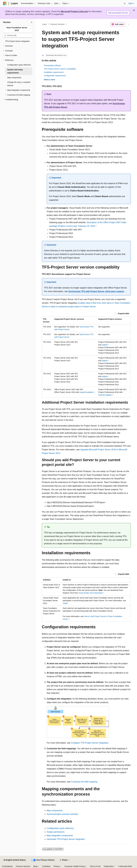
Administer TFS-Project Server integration (66, 839)
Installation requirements (54, 72)
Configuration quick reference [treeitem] (19, 65)
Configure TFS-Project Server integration (90, 743)
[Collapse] (32, 22)
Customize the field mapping (84, 782)
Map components (55, 811)
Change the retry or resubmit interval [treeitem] (19, 84)
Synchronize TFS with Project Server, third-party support (96, 291)
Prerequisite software (52, 65)
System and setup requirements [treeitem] (15, 71)
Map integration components (60, 836)
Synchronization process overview (62, 814)
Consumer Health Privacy (75, 866)
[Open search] (125, 4)
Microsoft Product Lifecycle (74, 11)
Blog (35, 866)
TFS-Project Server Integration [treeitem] (17, 41)
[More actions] (128, 24)
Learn (45, 24)
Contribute (46, 866)
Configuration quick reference (60, 828)
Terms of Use (95, 866)
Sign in (131, 3)
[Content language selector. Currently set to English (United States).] (15, 860)
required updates (86, 392)
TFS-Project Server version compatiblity (60, 69)
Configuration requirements (55, 76)
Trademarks (108, 866)
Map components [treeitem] (14, 78)
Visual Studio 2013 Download (91, 593)
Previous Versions (57, 24)
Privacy (56, 866)
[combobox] (18, 29)
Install (65, 603)
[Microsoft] (5, 4)
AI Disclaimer (7, 866)
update (104, 345)
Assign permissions (56, 832)
